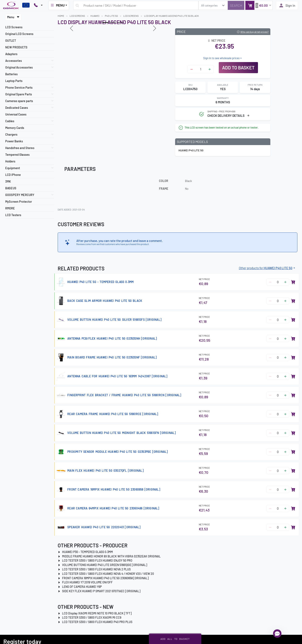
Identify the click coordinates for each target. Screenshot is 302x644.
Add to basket (238, 68)
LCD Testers (13, 215)
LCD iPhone (13, 175)
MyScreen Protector (19, 202)
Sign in (287, 5)
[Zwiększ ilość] (210, 69)
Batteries (11, 74)
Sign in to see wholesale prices (223, 58)
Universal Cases (16, 114)
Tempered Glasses (17, 155)
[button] (259, 5)
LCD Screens (14, 27)
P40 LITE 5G (111, 16)
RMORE (10, 208)
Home (61, 16)
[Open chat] (277, 634)
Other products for (267, 268)
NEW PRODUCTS (16, 47)
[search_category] (213, 5)
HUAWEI (95, 16)
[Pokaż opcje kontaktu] (38, 5)
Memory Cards (15, 128)
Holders (10, 161)
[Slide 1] (113, 23)
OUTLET (11, 41)
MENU (57, 5)
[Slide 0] (105, 23)
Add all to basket (175, 639)
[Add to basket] (293, 282)
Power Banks (14, 141)
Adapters (11, 54)
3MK (8, 181)
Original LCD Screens (19, 34)
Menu (13, 17)
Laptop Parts (14, 81)
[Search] (236, 5)
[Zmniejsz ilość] (192, 69)
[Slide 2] (121, 23)
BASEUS (11, 188)
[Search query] (136, 5)
